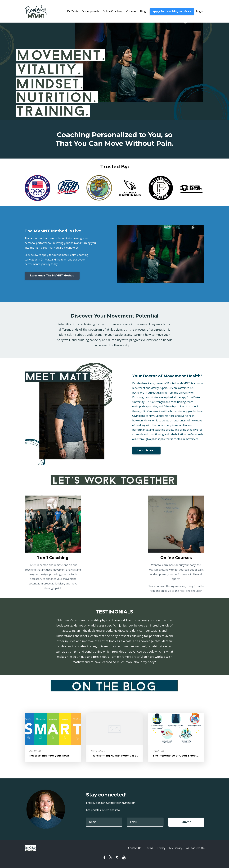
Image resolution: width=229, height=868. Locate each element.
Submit (186, 822)
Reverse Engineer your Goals (49, 756)
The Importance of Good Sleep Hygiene (180, 756)
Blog (143, 11)
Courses (131, 11)
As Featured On (195, 848)
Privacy (161, 848)
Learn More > (146, 451)
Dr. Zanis (73, 11)
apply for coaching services (172, 11)
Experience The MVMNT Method (52, 276)
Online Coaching (113, 11)
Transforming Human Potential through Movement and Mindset (135, 756)
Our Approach (90, 11)
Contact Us (135, 848)
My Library (176, 848)
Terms (149, 848)
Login (200, 11)
